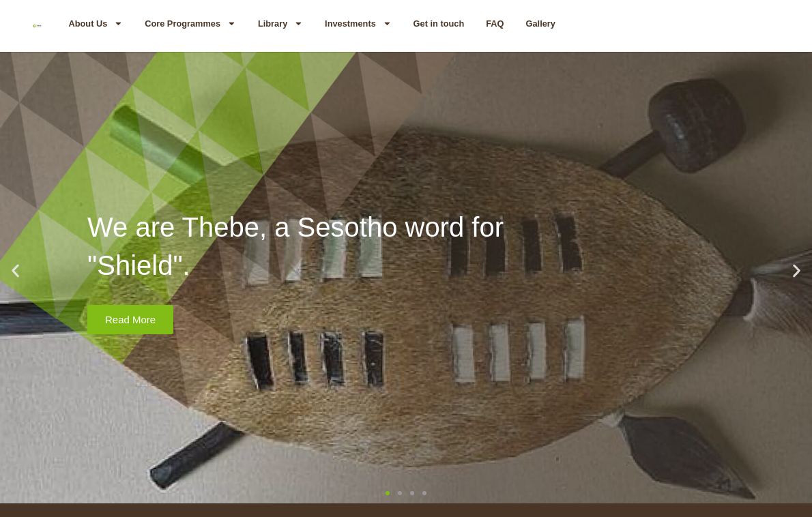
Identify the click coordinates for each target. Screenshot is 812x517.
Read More (130, 320)
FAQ (495, 24)
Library (280, 24)
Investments (358, 24)
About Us (96, 24)
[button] (15, 271)
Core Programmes (190, 24)
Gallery (541, 24)
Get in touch (439, 24)
